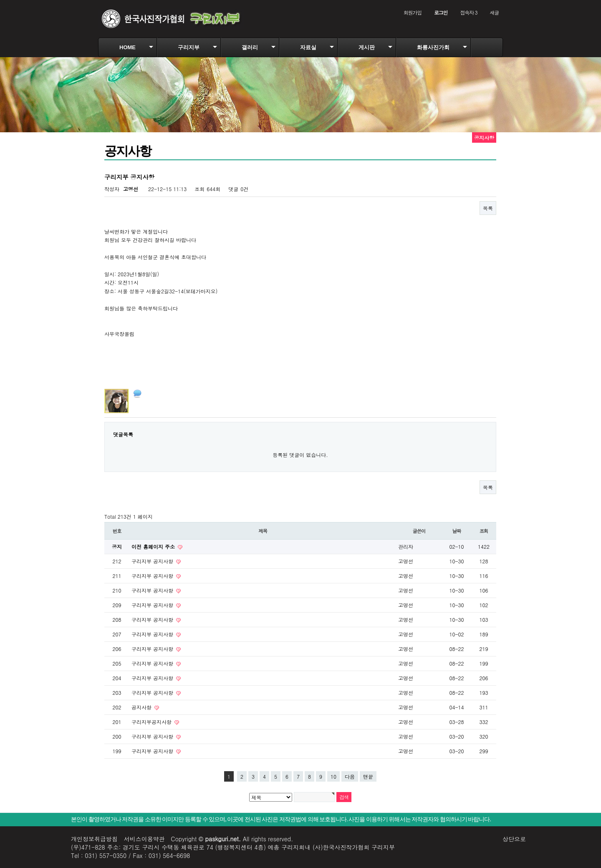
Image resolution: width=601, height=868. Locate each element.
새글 (494, 12)
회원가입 (413, 12)
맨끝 (368, 776)
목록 (488, 208)
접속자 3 (468, 12)
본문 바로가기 (0, 0)
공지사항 (142, 707)
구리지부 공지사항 (153, 561)
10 (333, 776)
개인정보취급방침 (94, 839)
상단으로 (514, 839)
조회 (484, 531)
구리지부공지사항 (152, 722)
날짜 (457, 531)
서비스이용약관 (144, 839)
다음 (350, 776)
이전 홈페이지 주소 (154, 546)
